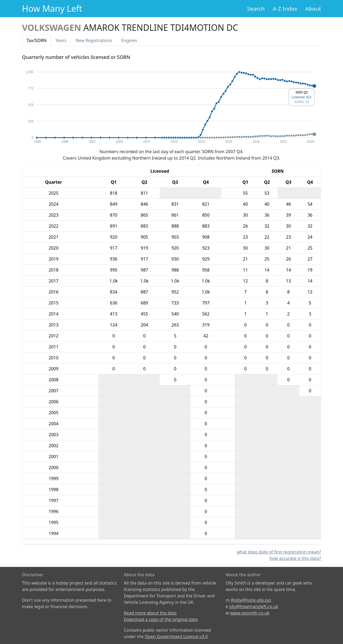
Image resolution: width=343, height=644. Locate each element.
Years (61, 40)
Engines (129, 40)
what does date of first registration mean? (279, 552)
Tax (36, 40)
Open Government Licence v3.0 (176, 637)
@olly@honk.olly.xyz (251, 600)
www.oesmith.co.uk (250, 613)
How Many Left (52, 8)
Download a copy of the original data (161, 619)
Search (256, 9)
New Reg (94, 40)
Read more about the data (150, 613)
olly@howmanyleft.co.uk (254, 607)
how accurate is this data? (295, 558)
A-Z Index (285, 9)
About (313, 9)
